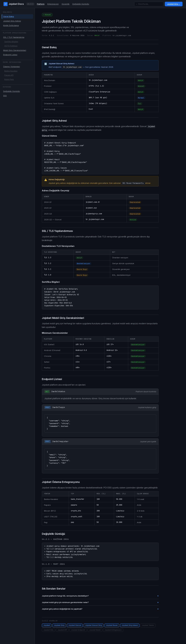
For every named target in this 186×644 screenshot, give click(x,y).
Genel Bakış (9, 16)
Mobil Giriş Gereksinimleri (15, 50)
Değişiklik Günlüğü (81, 4)
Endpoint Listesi (10, 55)
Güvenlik (66, 4)
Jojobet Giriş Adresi (12, 21)
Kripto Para (9, 79)
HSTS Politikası (11, 46)
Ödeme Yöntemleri (12, 67)
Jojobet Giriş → (174, 4)
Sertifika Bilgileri (11, 42)
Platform (41, 4)
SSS (5, 96)
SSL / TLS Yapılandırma (14, 37)
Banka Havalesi (11, 71)
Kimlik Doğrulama (11, 25)
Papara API (9, 75)
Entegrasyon (53, 4)
